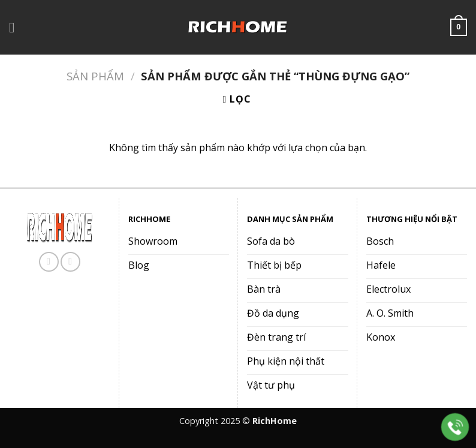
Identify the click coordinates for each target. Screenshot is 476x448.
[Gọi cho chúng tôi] (70, 262)
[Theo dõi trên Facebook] (49, 262)
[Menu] (16, 27)
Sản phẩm (95, 76)
